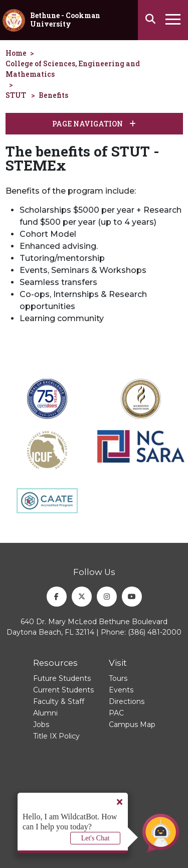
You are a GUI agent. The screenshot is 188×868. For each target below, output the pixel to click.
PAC (116, 713)
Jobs (41, 725)
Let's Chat (96, 838)
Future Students (62, 678)
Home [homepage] (16, 53)
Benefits (53, 95)
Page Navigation (94, 124)
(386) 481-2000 (155, 632)
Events (121, 690)
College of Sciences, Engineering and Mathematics (73, 69)
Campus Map (132, 725)
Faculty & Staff (59, 701)
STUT (16, 95)
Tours (118, 678)
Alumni (45, 713)
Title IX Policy (56, 736)
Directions (127, 701)
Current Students (63, 690)
